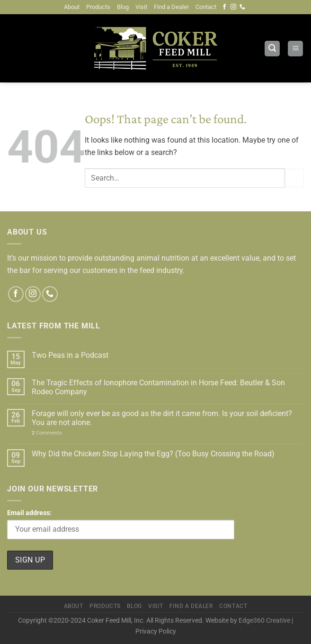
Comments (47, 433)
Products (98, 7)
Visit (141, 7)
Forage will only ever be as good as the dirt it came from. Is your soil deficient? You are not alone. (162, 418)
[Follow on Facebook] (224, 7)
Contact (206, 7)
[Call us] (242, 7)
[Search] (272, 49)
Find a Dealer (171, 7)
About (72, 7)
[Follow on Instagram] (233, 7)
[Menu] (295, 49)
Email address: (121, 524)
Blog (123, 7)
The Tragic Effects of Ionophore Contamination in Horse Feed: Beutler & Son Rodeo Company (158, 387)
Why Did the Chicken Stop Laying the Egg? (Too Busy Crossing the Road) (153, 454)
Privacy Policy (156, 631)
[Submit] (294, 178)
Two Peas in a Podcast (70, 355)
